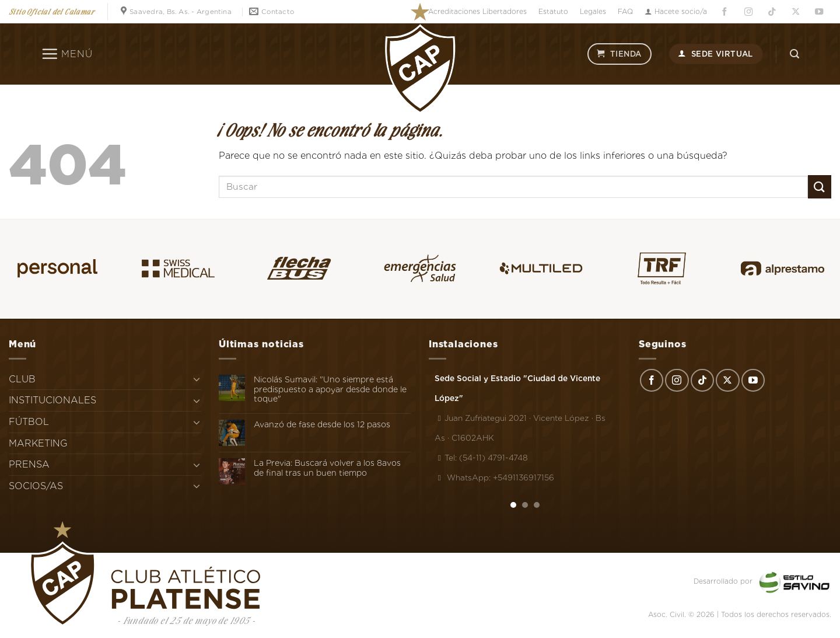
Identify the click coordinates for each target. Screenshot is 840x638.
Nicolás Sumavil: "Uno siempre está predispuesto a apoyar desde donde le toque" (330, 389)
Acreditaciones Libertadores (477, 11)
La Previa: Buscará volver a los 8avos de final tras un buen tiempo (327, 468)
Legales (593, 11)
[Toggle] (197, 379)
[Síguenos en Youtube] (820, 12)
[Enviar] (820, 186)
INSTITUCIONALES (52, 400)
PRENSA (29, 464)
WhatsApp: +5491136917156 (494, 477)
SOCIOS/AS (36, 486)
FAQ (625, 11)
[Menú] (67, 54)
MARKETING (38, 443)
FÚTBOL (29, 422)
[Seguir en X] (796, 12)
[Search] (794, 54)
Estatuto (553, 11)
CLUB (22, 379)
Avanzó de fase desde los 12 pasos (322, 424)
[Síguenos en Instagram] (748, 12)
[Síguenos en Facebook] (724, 12)
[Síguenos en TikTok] (772, 12)
